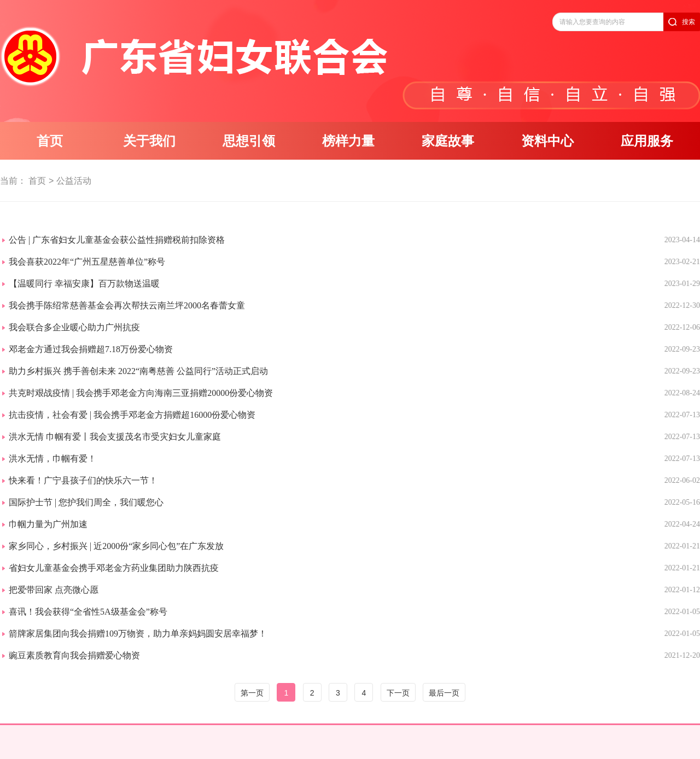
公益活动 (74, 181)
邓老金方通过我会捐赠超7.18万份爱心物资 (91, 349)
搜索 (689, 22)
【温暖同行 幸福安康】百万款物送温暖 (84, 284)
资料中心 (547, 141)
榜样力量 (348, 141)
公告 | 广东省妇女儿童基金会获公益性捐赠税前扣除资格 (117, 240)
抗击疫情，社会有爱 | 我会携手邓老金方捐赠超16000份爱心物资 (132, 415)
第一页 (252, 693)
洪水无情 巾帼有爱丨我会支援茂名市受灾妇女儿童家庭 (115, 437)
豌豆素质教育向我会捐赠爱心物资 (74, 655)
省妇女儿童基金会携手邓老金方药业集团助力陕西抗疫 (114, 568)
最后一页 (444, 693)
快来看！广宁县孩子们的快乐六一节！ (83, 480)
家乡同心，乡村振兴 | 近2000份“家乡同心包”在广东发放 (116, 546)
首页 (50, 141)
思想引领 (249, 141)
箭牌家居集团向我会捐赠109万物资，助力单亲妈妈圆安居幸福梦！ (138, 634)
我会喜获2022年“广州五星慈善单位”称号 (87, 262)
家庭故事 (448, 141)
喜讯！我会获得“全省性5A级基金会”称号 (88, 612)
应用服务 (647, 141)
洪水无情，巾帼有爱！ (52, 459)
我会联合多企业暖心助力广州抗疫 (74, 327)
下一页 (398, 693)
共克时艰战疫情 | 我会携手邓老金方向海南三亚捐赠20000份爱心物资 (141, 393)
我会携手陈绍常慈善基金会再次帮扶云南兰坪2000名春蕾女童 (127, 305)
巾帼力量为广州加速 (48, 524)
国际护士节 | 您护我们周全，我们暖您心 (86, 502)
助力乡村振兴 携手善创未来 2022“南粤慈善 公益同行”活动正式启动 (138, 371)
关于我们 (149, 141)
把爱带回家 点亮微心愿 (54, 590)
